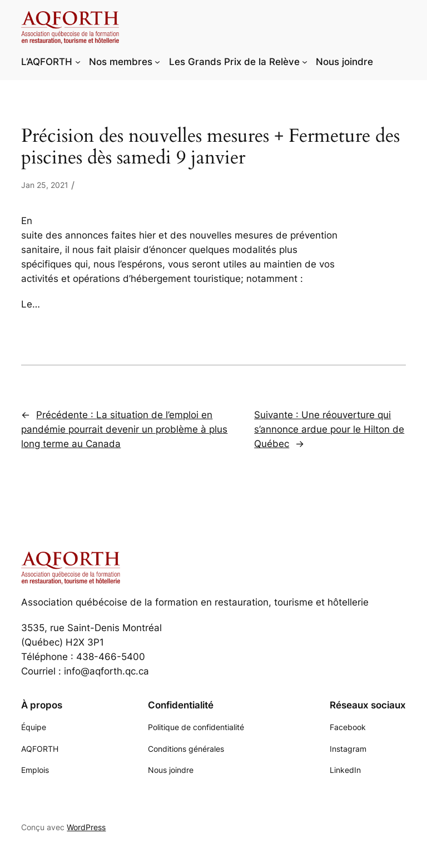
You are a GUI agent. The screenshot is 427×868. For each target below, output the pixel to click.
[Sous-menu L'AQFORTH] (78, 62)
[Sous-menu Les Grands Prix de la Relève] (305, 62)
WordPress (86, 827)
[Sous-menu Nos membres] (157, 62)
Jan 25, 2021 (45, 185)
